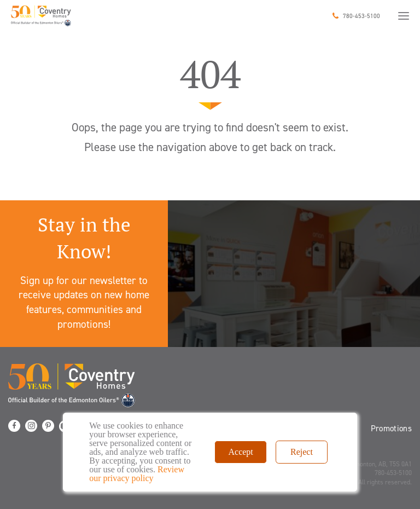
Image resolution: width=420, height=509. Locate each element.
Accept (240, 452)
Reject (302, 452)
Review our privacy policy (137, 474)
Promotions (392, 429)
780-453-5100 (361, 16)
